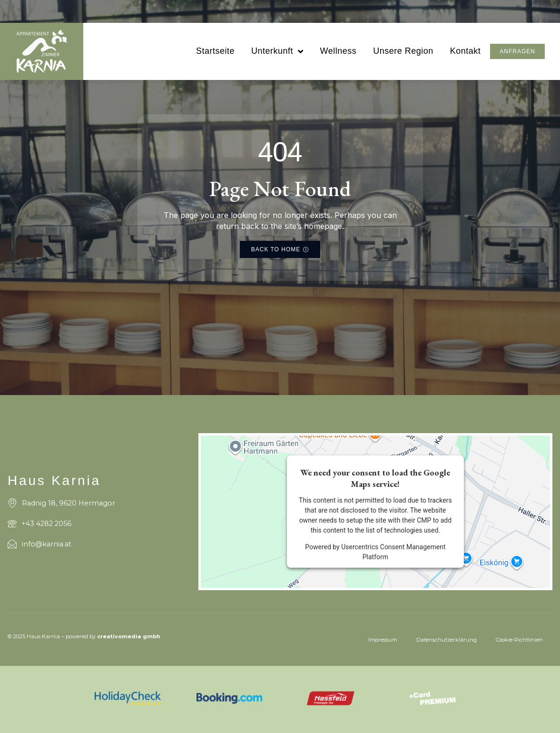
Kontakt (466, 51)
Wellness (338, 51)
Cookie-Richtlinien (519, 640)
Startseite (215, 51)
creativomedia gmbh (129, 636)
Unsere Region (403, 51)
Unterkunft (277, 51)
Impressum (383, 640)
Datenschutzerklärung (447, 640)
